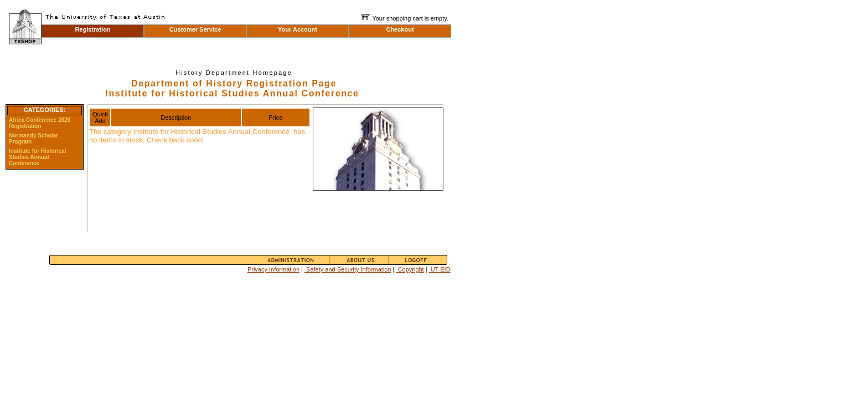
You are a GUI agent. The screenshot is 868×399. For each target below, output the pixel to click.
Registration (92, 29)
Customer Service (195, 29)
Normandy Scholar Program (33, 139)
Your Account (298, 29)
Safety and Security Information (348, 269)
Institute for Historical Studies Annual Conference (37, 157)
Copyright (410, 269)
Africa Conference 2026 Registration (40, 123)
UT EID (440, 269)
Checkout (400, 29)
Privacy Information (273, 269)
